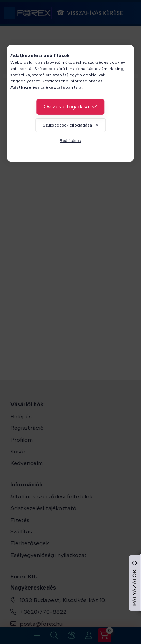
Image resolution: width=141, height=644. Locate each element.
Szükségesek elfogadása (67, 125)
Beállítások (70, 141)
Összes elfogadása (66, 107)
